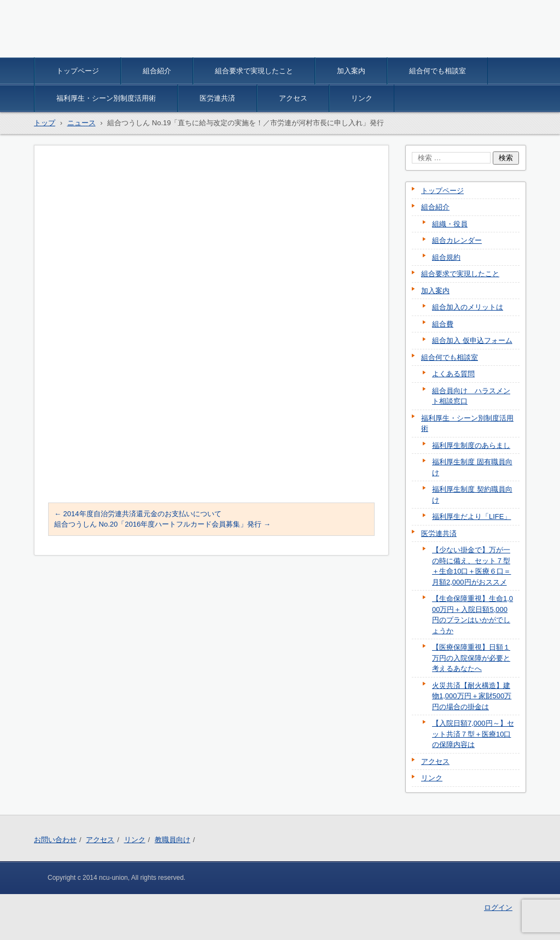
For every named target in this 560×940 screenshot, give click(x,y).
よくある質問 (453, 374)
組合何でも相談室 (437, 71)
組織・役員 (450, 224)
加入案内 (351, 71)
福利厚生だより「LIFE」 (471, 516)
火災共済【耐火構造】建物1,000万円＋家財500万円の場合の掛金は (472, 696)
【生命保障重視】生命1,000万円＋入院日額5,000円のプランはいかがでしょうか (472, 615)
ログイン (498, 907)
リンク (362, 98)
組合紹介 (157, 71)
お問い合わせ (55, 840)
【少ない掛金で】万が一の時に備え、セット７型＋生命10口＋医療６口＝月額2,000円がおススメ (471, 566)
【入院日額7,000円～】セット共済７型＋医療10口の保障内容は (473, 734)
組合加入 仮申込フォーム (472, 340)
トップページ (78, 71)
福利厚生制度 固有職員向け (472, 467)
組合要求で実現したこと (254, 71)
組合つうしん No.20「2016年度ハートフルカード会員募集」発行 (162, 524)
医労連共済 (217, 98)
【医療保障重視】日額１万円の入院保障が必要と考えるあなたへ (471, 658)
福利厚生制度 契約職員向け (472, 495)
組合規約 (446, 257)
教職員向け (173, 840)
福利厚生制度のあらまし (471, 445)
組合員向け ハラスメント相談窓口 (471, 396)
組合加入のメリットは (468, 307)
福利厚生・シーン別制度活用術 (106, 98)
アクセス (293, 98)
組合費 (443, 324)
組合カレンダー (457, 240)
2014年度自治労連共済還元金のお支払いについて (138, 514)
